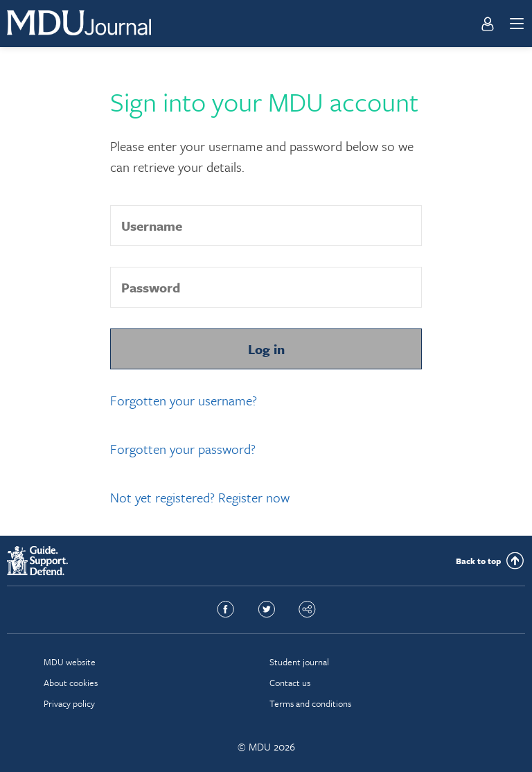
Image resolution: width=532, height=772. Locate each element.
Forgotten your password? (183, 449)
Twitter (266, 610)
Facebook (225, 610)
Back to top (478, 561)
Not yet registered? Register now (200, 497)
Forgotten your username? (184, 400)
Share (307, 610)
